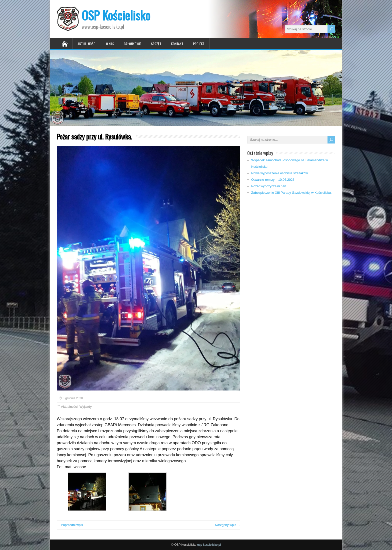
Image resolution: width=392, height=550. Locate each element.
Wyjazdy (86, 407)
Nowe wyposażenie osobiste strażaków (279, 173)
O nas (110, 44)
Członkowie (132, 44)
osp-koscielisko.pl (209, 545)
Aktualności (87, 44)
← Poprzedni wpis (70, 525)
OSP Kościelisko (116, 15)
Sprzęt (156, 44)
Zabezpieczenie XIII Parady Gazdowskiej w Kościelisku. (291, 193)
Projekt (199, 44)
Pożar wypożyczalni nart (269, 186)
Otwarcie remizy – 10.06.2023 (273, 180)
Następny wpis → (228, 525)
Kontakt (177, 44)
